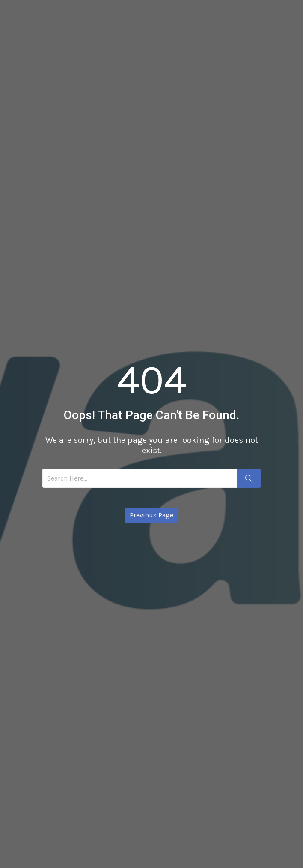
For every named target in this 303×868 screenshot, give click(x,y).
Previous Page (151, 515)
